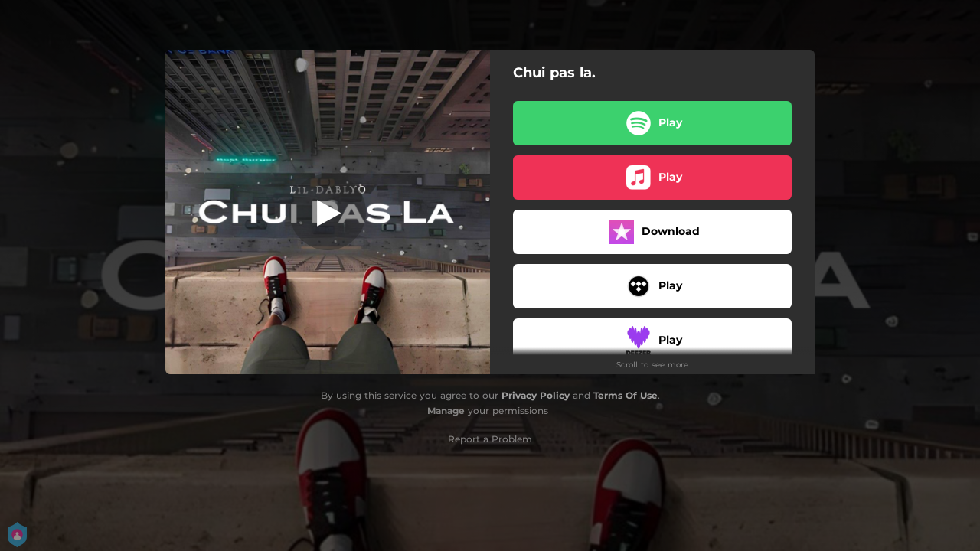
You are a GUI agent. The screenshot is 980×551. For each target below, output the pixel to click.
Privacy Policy (536, 395)
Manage (446, 411)
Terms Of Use (626, 395)
